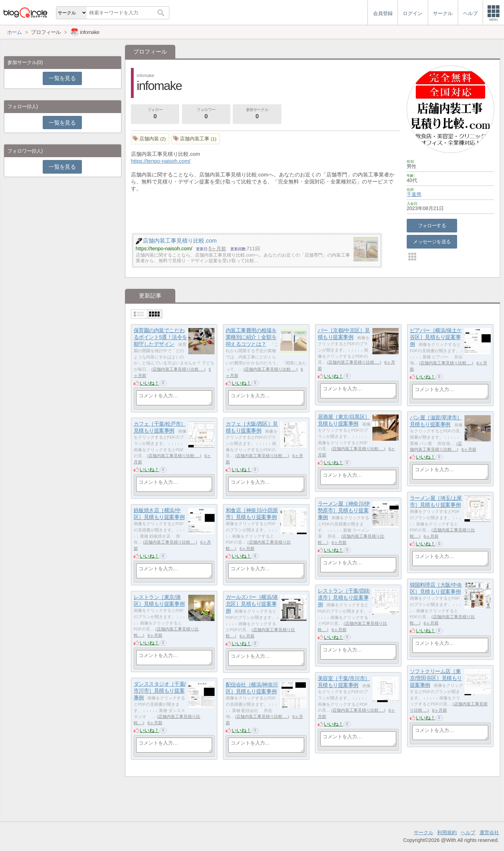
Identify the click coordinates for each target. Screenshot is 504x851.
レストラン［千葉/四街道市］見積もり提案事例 (344, 598)
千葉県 (414, 194)
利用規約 (447, 832)
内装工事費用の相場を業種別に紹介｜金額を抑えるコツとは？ (251, 337)
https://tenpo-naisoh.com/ (161, 161)
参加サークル (257, 114)
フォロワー (206, 114)
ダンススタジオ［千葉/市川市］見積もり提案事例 (160, 691)
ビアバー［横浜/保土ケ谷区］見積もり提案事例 (436, 337)
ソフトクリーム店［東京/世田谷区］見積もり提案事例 (436, 678)
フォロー (155, 114)
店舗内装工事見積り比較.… (178, 369)
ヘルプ (468, 832)
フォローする (432, 225)
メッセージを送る (432, 242)
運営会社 (489, 832)
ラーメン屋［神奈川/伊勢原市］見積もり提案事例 (344, 510)
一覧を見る (62, 78)
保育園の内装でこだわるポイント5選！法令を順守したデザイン (160, 337)
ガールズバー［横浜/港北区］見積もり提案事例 (252, 604)
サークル (423, 832)
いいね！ (149, 383)
